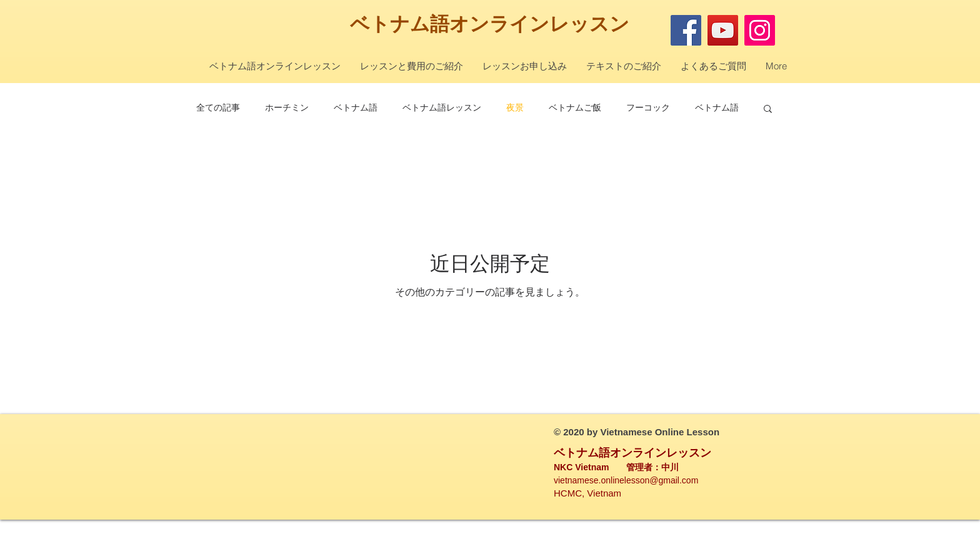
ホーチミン (287, 107)
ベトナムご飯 (575, 107)
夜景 (515, 107)
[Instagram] (760, 30)
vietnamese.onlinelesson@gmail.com (626, 480)
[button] (768, 110)
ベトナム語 (400, 24)
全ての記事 (218, 107)
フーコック (648, 107)
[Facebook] (686, 30)
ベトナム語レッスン (442, 107)
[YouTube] (723, 30)
